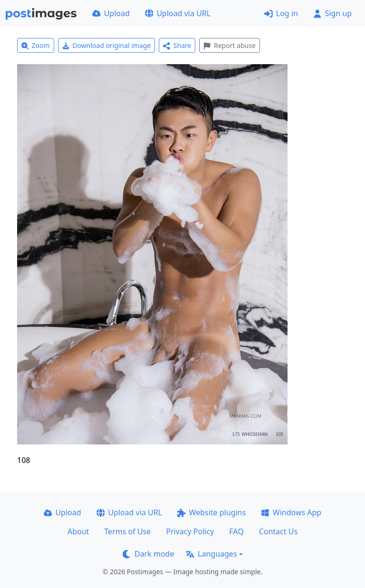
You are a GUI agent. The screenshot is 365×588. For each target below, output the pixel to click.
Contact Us (278, 531)
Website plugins (211, 512)
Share (177, 45)
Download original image (107, 45)
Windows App (291, 512)
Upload (111, 13)
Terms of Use (127, 531)
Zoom (36, 45)
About (78, 531)
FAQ (236, 531)
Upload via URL (178, 13)
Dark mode (148, 554)
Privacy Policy (190, 531)
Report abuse (229, 45)
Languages (211, 554)
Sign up (332, 13)
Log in (281, 13)
